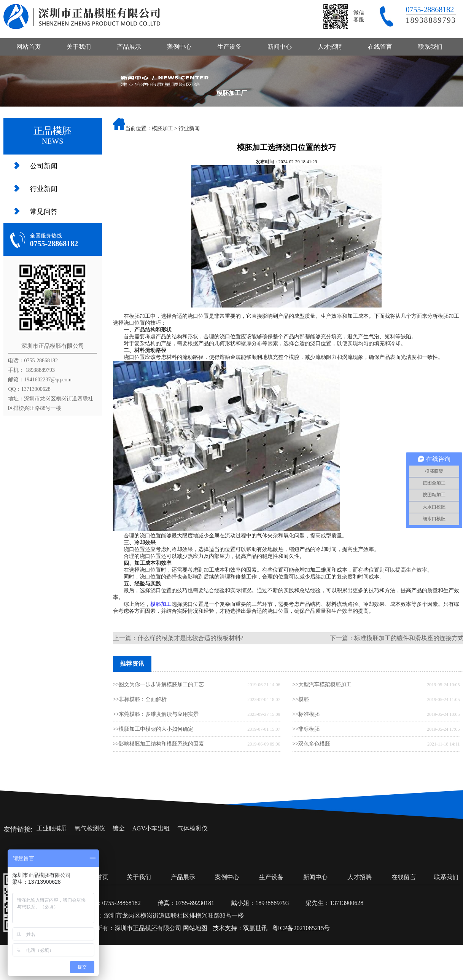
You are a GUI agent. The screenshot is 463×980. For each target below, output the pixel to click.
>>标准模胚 (306, 714)
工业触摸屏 (52, 828)
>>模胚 (301, 699)
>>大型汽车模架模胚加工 (322, 684)
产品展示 (129, 47)
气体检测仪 (193, 828)
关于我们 (79, 47)
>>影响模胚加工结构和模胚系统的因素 (159, 744)
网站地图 (195, 928)
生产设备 (229, 47)
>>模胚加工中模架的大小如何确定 (153, 729)
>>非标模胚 (306, 729)
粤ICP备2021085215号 (301, 928)
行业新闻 (44, 189)
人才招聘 (330, 47)
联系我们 (430, 47)
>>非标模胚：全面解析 (140, 699)
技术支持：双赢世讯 (240, 928)
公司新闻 (44, 166)
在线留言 (380, 47)
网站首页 (29, 47)
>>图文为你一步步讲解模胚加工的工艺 (159, 684)
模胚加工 (162, 128)
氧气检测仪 (90, 828)
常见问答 (44, 212)
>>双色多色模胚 (312, 744)
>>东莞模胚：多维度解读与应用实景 (156, 714)
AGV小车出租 (151, 828)
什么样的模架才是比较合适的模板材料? (190, 638)
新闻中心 (280, 47)
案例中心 (179, 47)
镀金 (119, 828)
